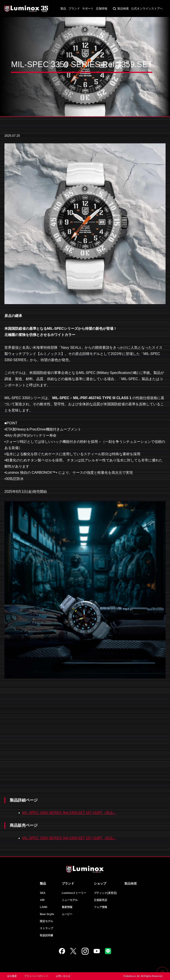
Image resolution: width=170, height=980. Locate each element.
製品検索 (123, 9)
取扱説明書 (46, 935)
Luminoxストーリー (74, 893)
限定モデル (46, 921)
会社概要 (12, 976)
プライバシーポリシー (36, 976)
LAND (43, 907)
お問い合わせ (63, 976)
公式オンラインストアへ (147, 9)
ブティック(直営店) (105, 893)
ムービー (67, 914)
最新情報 (67, 907)
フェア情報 (100, 907)
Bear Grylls (47, 914)
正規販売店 (100, 900)
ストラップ (46, 928)
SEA (43, 893)
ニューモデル (70, 900)
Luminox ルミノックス (27, 9)
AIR (42, 900)
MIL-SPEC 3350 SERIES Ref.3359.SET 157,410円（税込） (69, 813)
